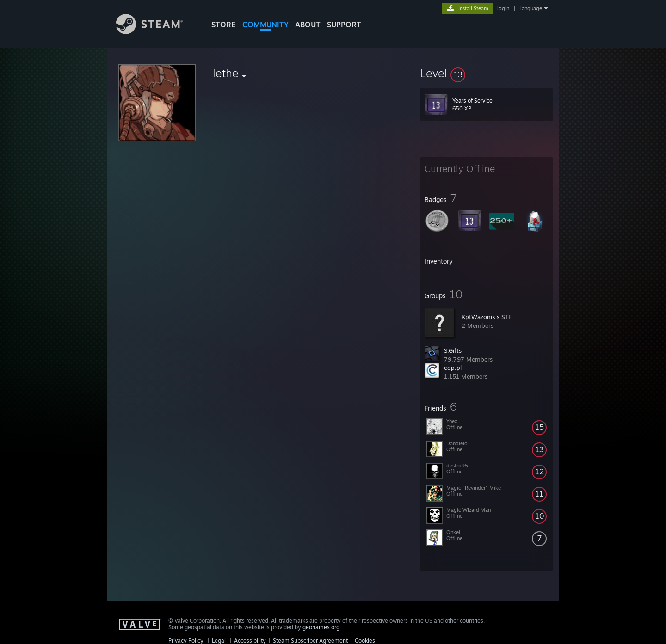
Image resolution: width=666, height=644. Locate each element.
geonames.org (321, 627)
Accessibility (250, 641)
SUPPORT (344, 25)
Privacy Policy (186, 641)
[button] (487, 73)
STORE (224, 25)
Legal (219, 641)
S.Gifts (453, 350)
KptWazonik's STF (487, 317)
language (531, 8)
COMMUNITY (265, 25)
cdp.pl (453, 368)
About (308, 25)
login (503, 8)
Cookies (365, 641)
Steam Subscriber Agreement (310, 641)
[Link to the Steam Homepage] (156, 32)
